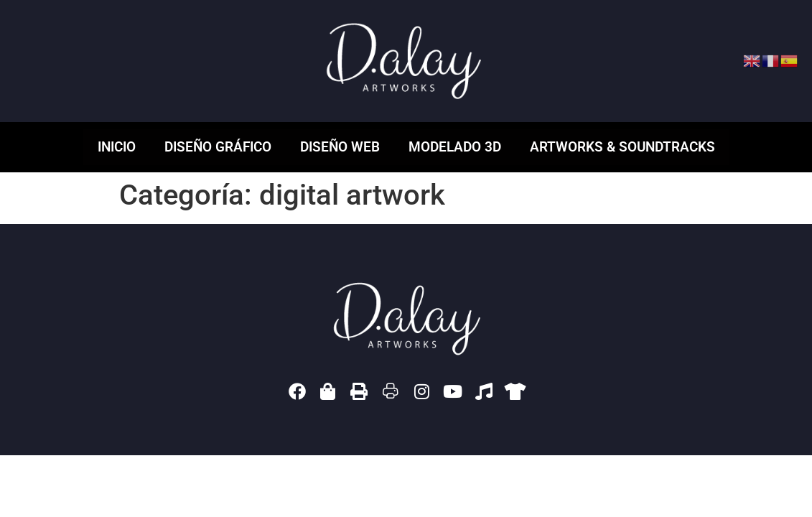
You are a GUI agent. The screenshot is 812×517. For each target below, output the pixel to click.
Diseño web (340, 147)
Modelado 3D (455, 147)
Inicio (117, 147)
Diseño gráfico (218, 147)
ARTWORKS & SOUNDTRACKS (622, 147)
